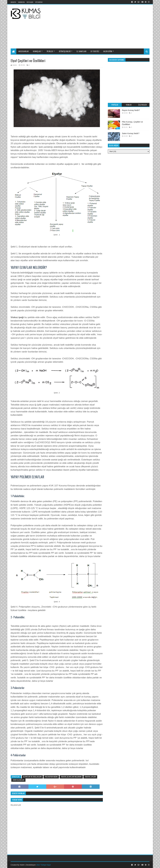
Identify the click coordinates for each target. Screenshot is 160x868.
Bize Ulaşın (30, 2)
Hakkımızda (21, 2)
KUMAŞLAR (37, 51)
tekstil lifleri (90, 777)
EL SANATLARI (81, 51)
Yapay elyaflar (18, 780)
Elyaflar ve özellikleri (32, 777)
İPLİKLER (50, 51)
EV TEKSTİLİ (95, 51)
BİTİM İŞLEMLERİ (65, 51)
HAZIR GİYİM (108, 51)
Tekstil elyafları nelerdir (71, 777)
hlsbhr (22, 865)
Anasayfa (13, 2)
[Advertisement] (106, 26)
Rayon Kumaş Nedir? (131, 110)
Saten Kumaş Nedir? (131, 133)
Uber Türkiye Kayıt (43, 865)
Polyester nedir (51, 777)
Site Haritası (39, 2)
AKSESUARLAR (23, 51)
